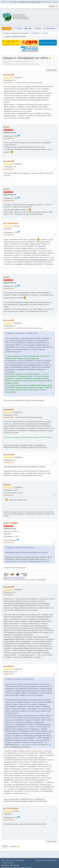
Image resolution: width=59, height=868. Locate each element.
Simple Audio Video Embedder (10, 865)
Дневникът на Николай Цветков (14, 578)
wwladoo (10, 410)
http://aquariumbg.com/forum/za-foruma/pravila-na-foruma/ (25, 467)
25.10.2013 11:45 (9, 462)
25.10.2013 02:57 (9, 417)
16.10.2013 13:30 (9, 289)
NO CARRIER (12, 523)
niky (8, 127)
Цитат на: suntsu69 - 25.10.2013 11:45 (20, 548)
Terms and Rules (46, 860)
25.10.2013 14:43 (9, 674)
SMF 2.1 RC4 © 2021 (7, 860)
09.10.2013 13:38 (9, 169)
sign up (56, 2)
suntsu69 (10, 75)
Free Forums (11, 863)
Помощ (37, 860)
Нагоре (5, 847)
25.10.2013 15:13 (9, 820)
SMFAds (3, 863)
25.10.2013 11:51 (9, 495)
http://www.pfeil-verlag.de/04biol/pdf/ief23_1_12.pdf (36, 260)
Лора (8, 485)
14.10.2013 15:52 (9, 235)
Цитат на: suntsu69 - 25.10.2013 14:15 (20, 679)
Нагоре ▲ (55, 860)
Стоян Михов (12, 223)
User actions (51, 70)
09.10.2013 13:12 (9, 138)
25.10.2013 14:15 (9, 595)
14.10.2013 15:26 (9, 201)
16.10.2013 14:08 (9, 328)
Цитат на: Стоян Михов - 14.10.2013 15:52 (22, 333)
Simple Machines (19, 860)
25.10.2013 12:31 (9, 542)
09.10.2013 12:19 (9, 83)
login (49, 2)
